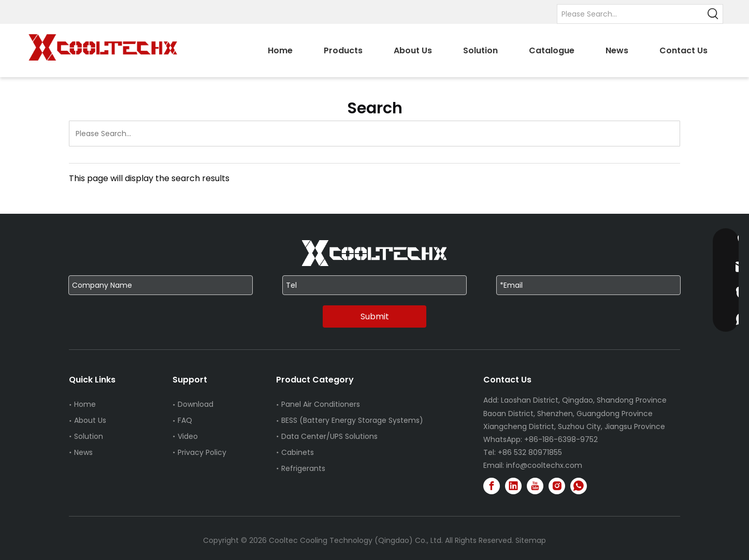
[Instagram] (557, 486)
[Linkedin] (513, 486)
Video (188, 436)
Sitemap (531, 540)
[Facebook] (492, 486)
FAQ (185, 420)
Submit (375, 316)
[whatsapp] (579, 486)
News (83, 452)
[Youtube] (535, 486)
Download (196, 404)
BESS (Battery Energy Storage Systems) (352, 420)
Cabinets (298, 452)
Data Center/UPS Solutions (329, 436)
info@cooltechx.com (544, 465)
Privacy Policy (202, 452)
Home (85, 404)
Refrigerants (303, 468)
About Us (90, 420)
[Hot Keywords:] (713, 14)
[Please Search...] (631, 14)
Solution (89, 436)
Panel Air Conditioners (321, 404)
